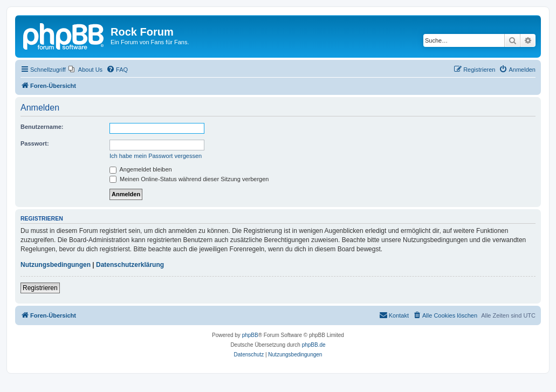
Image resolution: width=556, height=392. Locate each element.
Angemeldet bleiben (141, 169)
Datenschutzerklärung (130, 265)
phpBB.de (314, 345)
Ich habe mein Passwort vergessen (156, 156)
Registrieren (40, 288)
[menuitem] (85, 70)
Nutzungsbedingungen (56, 265)
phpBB (250, 335)
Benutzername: (42, 127)
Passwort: (35, 143)
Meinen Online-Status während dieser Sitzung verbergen (189, 179)
